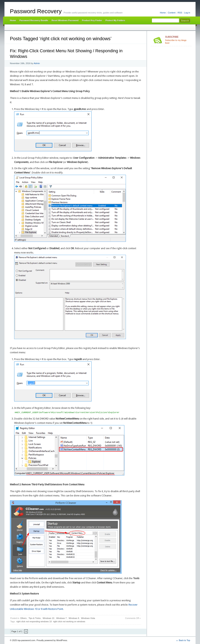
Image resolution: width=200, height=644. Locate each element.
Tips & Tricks (35, 618)
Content (172, 13)
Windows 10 (48, 618)
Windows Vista (88, 618)
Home (163, 13)
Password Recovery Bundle (34, 20)
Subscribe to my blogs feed (178, 40)
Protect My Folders (115, 20)
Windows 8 (74, 618)
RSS (180, 13)
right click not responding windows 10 (34, 621)
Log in (187, 13)
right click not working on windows (69, 621)
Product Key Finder (92, 20)
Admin (37, 63)
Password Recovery (36, 11)
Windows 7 (61, 618)
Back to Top (184, 640)
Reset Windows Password (65, 20)
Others (23, 618)
